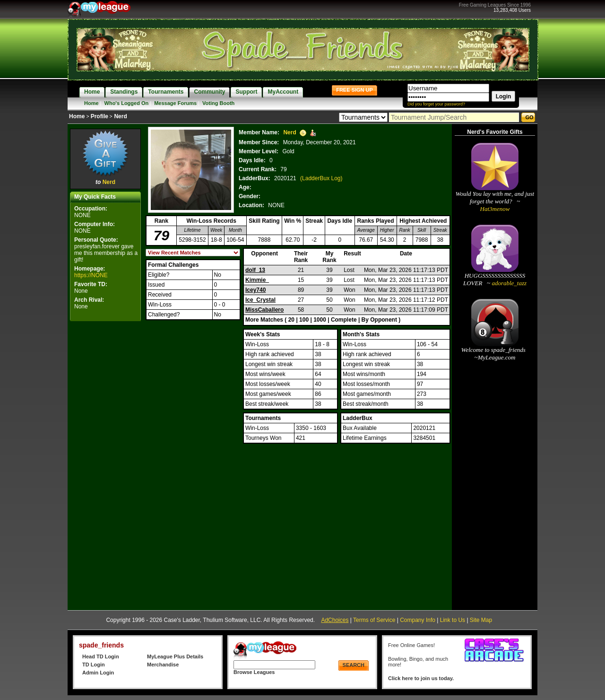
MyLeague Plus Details (175, 656)
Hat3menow (495, 209)
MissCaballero (264, 310)
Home (91, 103)
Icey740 (255, 290)
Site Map (481, 620)
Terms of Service (374, 620)
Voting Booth (218, 103)
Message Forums (175, 103)
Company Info (418, 620)
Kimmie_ (257, 280)
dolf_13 (255, 270)
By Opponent (379, 320)
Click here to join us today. (421, 678)
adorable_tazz (508, 283)
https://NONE (91, 275)
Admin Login (98, 673)
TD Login (94, 665)
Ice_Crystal (260, 300)
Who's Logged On (127, 103)
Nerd (109, 182)
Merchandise (163, 665)
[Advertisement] (105, 465)
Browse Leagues (254, 672)
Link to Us (453, 620)
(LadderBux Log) (321, 178)
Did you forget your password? (436, 104)
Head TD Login (101, 656)
